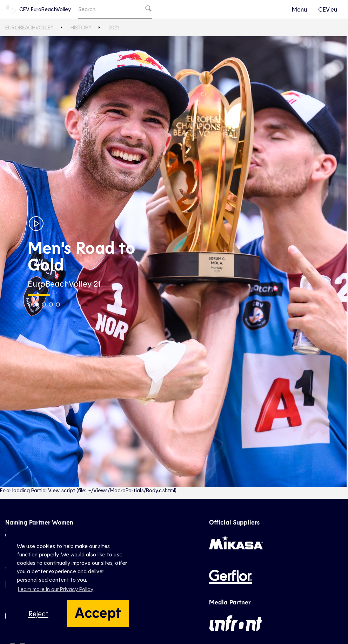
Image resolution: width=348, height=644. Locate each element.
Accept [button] (98, 612)
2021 (114, 27)
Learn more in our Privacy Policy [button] (56, 589)
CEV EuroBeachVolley (38, 9)
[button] (30, 304)
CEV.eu (328, 9)
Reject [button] (38, 613)
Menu (299, 9)
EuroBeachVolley (29, 27)
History (81, 27)
